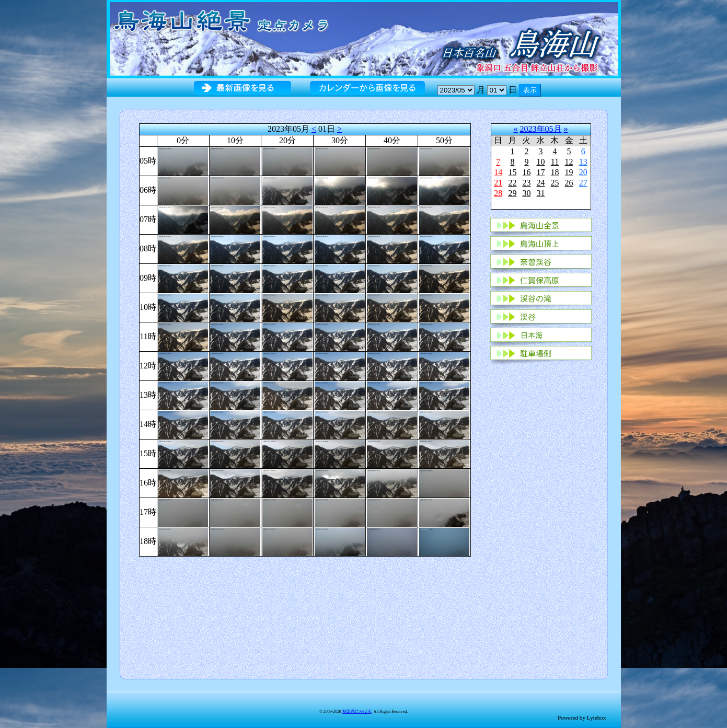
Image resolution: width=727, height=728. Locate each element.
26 (569, 183)
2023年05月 (541, 129)
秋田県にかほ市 (357, 712)
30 (526, 193)
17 (540, 172)
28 (498, 193)
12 (569, 162)
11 (555, 162)
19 (569, 172)
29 (512, 193)
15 (512, 172)
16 (526, 172)
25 (555, 183)
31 (540, 193)
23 (526, 183)
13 (583, 162)
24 (540, 183)
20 (583, 172)
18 (555, 172)
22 (512, 183)
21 (498, 183)
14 (498, 172)
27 (583, 183)
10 (540, 162)
